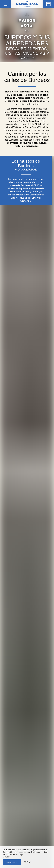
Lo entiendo (12, 862)
